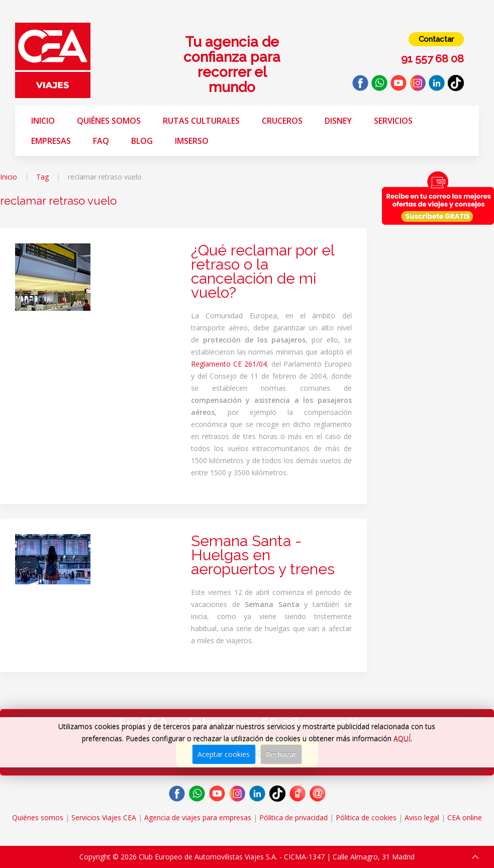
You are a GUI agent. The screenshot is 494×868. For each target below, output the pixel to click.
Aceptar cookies (224, 754)
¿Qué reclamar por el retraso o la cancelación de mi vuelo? (263, 271)
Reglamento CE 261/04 (229, 364)
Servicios (393, 121)
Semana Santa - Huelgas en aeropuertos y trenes (263, 555)
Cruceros (282, 121)
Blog (142, 141)
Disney (338, 121)
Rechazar (281, 754)
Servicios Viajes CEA (104, 817)
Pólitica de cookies (366, 817)
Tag (42, 177)
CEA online (465, 817)
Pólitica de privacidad (293, 817)
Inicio (43, 121)
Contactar (436, 39)
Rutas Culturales (201, 121)
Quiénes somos (109, 121)
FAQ (101, 141)
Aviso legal (422, 817)
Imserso (192, 141)
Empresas (51, 141)
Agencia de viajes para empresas (198, 817)
